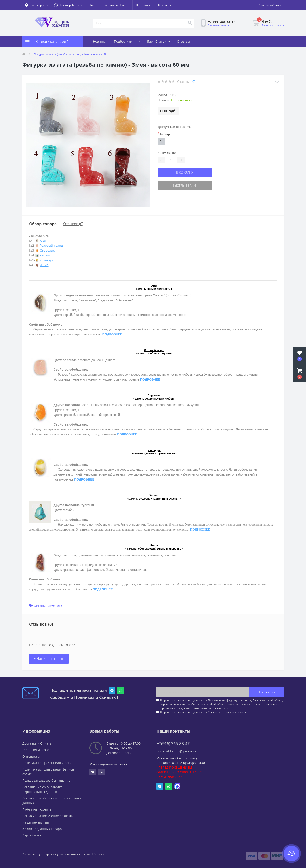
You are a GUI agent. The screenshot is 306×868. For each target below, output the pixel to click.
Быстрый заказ (185, 185)
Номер (164, 134)
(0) (193, 82)
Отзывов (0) (73, 224)
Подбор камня (127, 41)
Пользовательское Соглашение (46, 780)
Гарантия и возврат (38, 750)
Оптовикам (143, 5)
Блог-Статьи (159, 41)
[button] (68, 5)
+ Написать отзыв (49, 659)
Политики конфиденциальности (230, 700)
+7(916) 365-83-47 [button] (173, 744)
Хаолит (45, 255)
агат (60, 605)
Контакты (165, 5)
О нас (92, 5)
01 (161, 141)
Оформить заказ (273, 25)
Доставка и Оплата (116, 5)
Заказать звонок (219, 25)
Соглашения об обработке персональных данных (224, 704)
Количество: (167, 153)
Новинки (100, 41)
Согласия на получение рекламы (230, 712)
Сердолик (47, 250)
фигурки (40, 605)
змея (52, 605)
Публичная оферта (37, 809)
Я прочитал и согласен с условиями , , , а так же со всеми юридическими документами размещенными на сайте (222, 704)
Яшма (44, 265)
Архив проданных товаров (43, 829)
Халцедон (47, 260)
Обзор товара (43, 224)
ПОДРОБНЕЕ (112, 334)
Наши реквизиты (36, 822)
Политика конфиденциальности (47, 763)
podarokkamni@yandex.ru (178, 751)
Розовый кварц (51, 245)
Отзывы (183, 41)
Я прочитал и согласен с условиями (206, 712)
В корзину (185, 172)
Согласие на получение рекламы (48, 816)
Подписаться (266, 692)
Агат (43, 241)
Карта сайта (32, 835)
